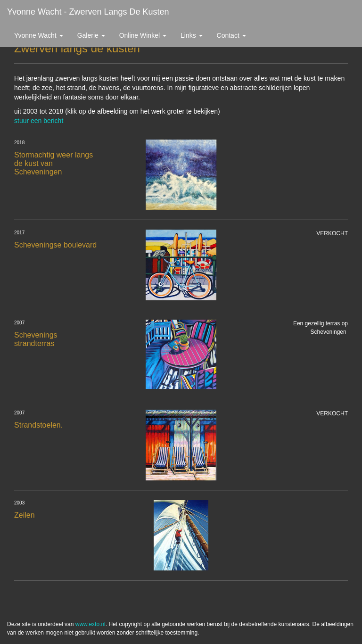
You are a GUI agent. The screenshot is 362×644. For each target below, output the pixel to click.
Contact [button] (231, 35)
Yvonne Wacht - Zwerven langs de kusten (88, 12)
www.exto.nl (90, 624)
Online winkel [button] (143, 35)
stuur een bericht (39, 121)
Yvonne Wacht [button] (39, 35)
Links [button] (192, 35)
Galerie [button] (91, 35)
